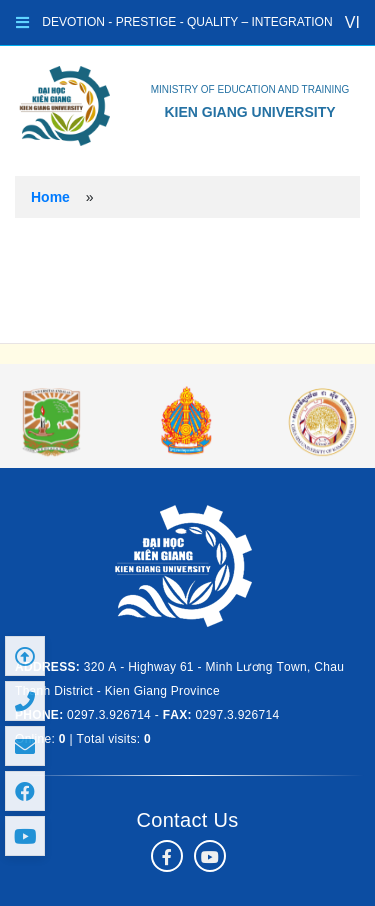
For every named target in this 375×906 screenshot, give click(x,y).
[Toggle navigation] (22, 22)
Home (50, 197)
